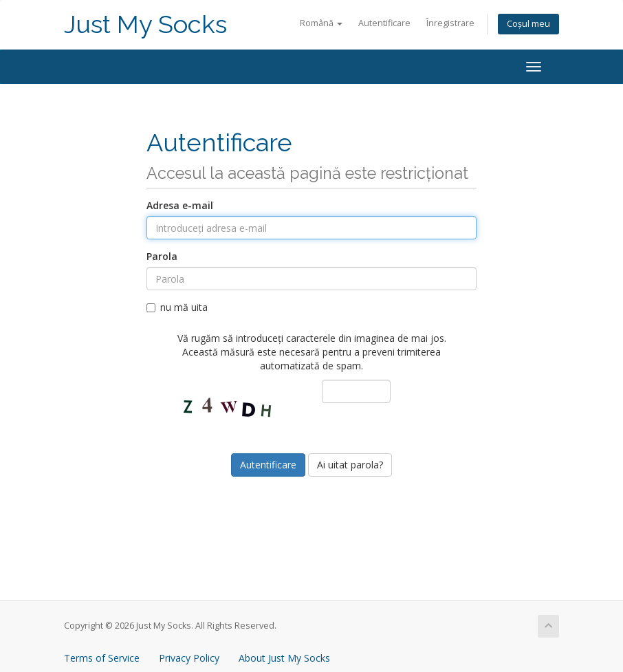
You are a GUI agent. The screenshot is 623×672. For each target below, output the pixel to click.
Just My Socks (145, 24)
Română (321, 23)
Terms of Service (102, 658)
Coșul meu (528, 24)
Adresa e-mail (180, 205)
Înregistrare (450, 23)
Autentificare (384, 23)
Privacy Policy (189, 658)
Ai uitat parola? (350, 465)
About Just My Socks (284, 658)
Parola (162, 256)
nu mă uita (177, 307)
